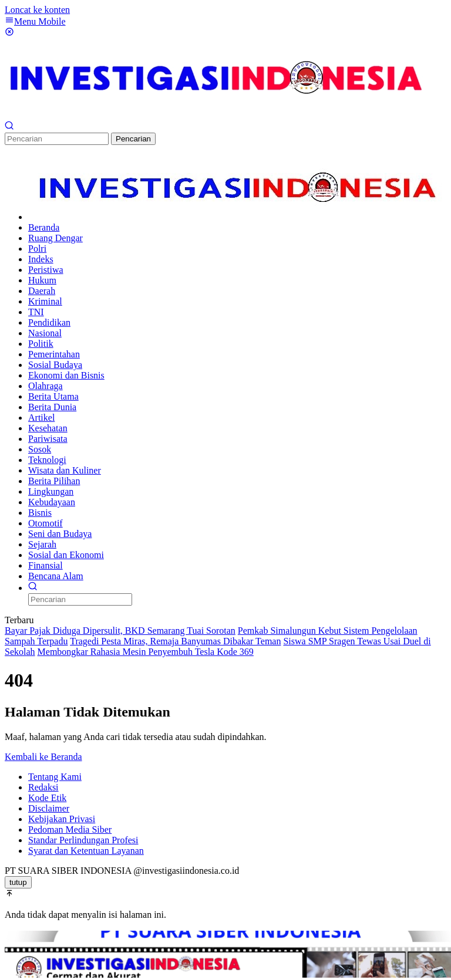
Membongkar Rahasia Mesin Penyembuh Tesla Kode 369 (146, 652)
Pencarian (133, 139)
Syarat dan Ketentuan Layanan (86, 851)
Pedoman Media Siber (70, 829)
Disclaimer (49, 808)
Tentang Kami (55, 777)
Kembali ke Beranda (43, 757)
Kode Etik (47, 798)
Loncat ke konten (37, 10)
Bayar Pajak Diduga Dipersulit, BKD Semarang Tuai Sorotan (120, 631)
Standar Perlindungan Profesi (83, 840)
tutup (18, 882)
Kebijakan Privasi (62, 819)
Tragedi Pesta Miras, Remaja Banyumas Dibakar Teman (175, 641)
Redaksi (43, 787)
